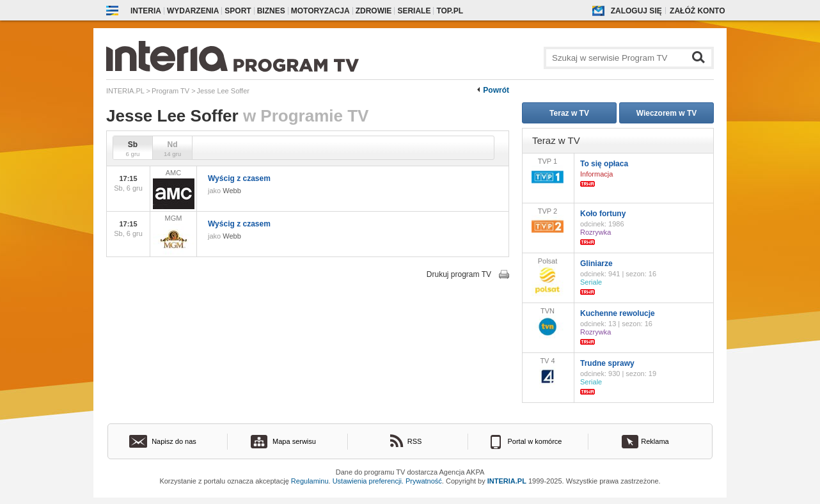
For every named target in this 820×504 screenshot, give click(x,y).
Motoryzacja (320, 11)
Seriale (414, 11)
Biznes (271, 11)
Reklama (655, 441)
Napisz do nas (174, 441)
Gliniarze (596, 264)
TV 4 (548, 373)
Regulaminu (310, 481)
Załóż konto (697, 11)
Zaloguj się (636, 11)
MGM (173, 234)
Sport (238, 11)
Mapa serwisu (294, 441)
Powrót (496, 90)
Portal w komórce (535, 441)
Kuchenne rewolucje (618, 313)
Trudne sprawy (607, 363)
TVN (548, 323)
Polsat (548, 277)
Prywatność (424, 481)
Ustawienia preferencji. (368, 481)
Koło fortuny (603, 214)
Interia (146, 11)
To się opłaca (604, 164)
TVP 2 (548, 223)
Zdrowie (374, 11)
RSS (415, 441)
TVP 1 (548, 173)
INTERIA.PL (507, 481)
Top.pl (450, 11)
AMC (173, 189)
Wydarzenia (193, 11)
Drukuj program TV (459, 274)
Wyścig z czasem (239, 178)
